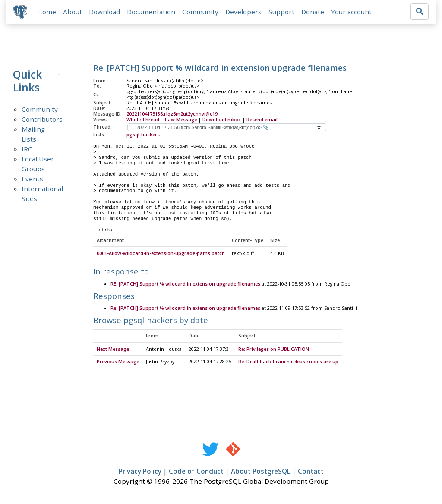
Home (47, 12)
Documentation (151, 12)
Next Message (113, 350)
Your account (351, 12)
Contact (311, 472)
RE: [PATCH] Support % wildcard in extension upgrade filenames (185, 284)
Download (104, 12)
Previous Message (118, 362)
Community (200, 12)
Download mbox (222, 120)
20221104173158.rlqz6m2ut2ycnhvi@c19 (172, 114)
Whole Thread (143, 120)
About (73, 12)
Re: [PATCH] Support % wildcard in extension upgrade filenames (185, 309)
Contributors (42, 119)
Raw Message (181, 120)
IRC (27, 149)
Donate (313, 12)
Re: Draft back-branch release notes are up (288, 362)
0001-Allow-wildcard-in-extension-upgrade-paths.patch (161, 254)
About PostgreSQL (261, 472)
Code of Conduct (196, 472)
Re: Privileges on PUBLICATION (274, 350)
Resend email (262, 120)
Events (32, 179)
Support (281, 12)
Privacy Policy (140, 472)
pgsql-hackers (143, 135)
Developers (243, 12)
